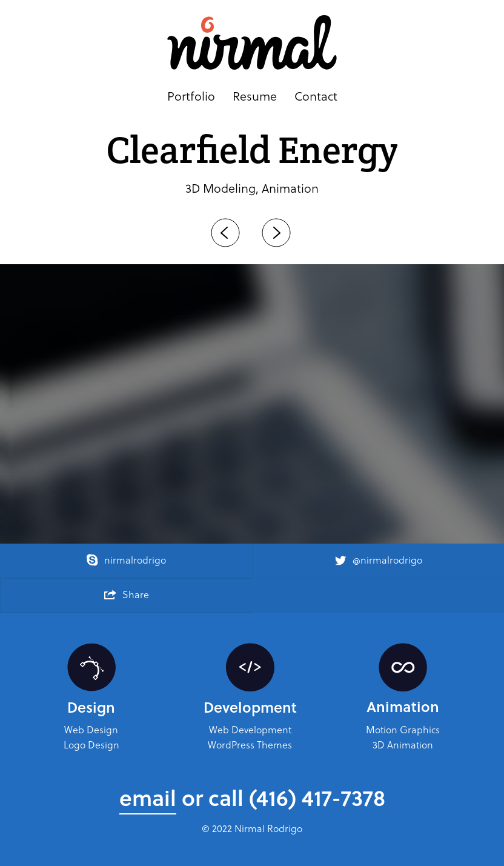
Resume (255, 97)
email (148, 797)
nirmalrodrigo (126, 560)
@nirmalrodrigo (378, 560)
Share (127, 594)
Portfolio (191, 97)
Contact (316, 97)
